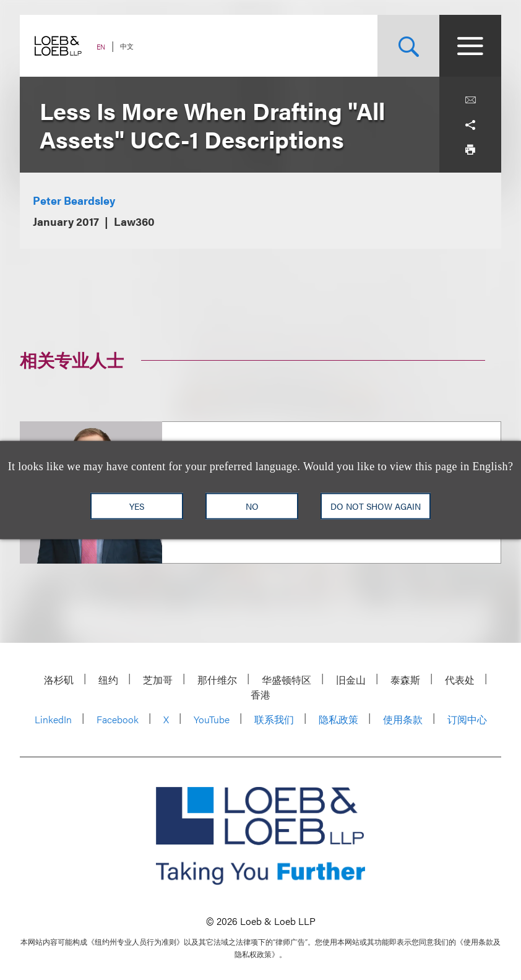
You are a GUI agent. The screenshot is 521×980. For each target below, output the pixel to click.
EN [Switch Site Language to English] (101, 47)
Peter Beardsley (74, 200)
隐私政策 (338, 719)
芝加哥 (158, 680)
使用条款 (403, 719)
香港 (260, 694)
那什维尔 (217, 680)
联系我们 (274, 719)
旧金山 (351, 680)
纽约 (108, 680)
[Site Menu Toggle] (470, 46)
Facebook (118, 719)
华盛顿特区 (286, 680)
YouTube (212, 719)
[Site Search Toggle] (408, 46)
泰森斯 (405, 680)
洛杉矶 (59, 680)
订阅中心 (467, 719)
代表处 (460, 680)
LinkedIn (53, 719)
